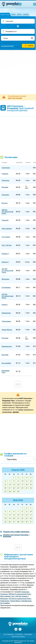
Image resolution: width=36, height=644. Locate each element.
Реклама (28, 634)
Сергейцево (6, 287)
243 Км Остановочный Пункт (20, 599)
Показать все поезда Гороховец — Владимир (17, 536)
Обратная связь (18, 637)
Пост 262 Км (16, 596)
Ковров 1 (25, 596)
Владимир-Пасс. (6, 371)
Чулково (5, 174)
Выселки (5, 355)
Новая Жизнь (15, 601)
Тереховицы (6, 321)
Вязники (5, 187)
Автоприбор (5, 603)
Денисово (25, 592)
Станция (13, 15)
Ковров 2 (5, 254)
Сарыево (5, 220)
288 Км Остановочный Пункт (20, 594)
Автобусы (26, 15)
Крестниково (5, 596)
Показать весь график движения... (17, 532)
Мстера (5, 203)
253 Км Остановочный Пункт (7, 270)
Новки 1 (5, 304)
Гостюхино (6, 237)
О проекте (19, 634)
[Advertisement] (18, 71)
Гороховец (6, 168)
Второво (5, 338)
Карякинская (26, 601)
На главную (9, 634)
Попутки (19, 15)
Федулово (4, 599)
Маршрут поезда (5, 15)
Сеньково (4, 594)
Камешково (5, 601)
